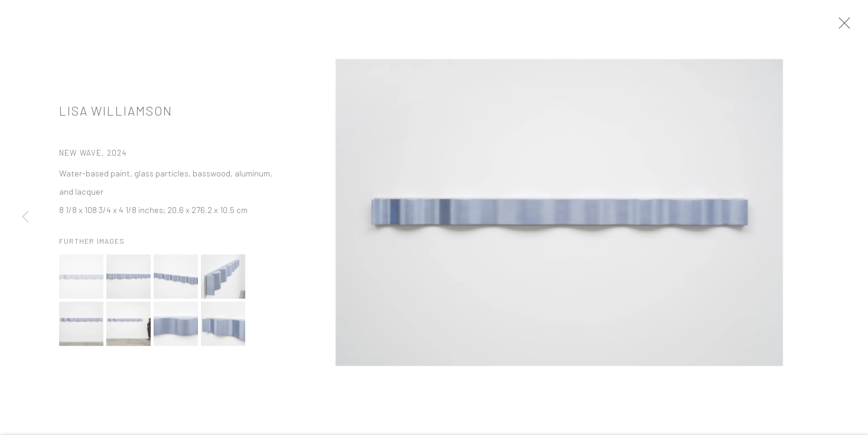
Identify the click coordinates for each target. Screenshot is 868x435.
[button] (81, 284)
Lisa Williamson (116, 118)
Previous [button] (25, 218)
